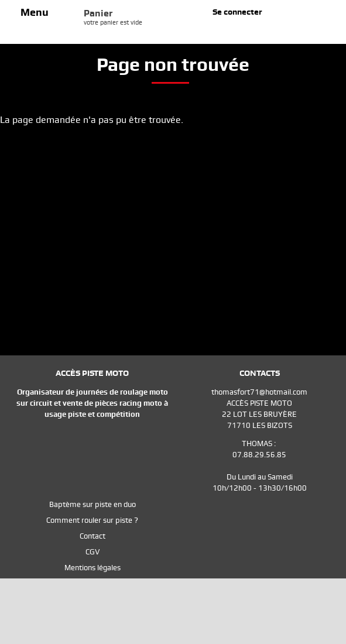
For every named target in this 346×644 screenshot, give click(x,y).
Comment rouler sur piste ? (92, 520)
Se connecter (237, 12)
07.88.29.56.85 (259, 455)
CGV (93, 552)
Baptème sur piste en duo (93, 504)
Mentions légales (93, 568)
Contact (93, 536)
